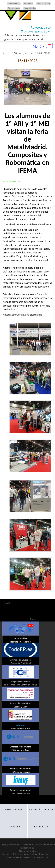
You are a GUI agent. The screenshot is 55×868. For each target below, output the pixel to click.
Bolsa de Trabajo (44, 4)
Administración (30, 8)
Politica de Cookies (44, 854)
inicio (7, 53)
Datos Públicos (14, 4)
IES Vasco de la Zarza (29, 845)
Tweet (33, 619)
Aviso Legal (29, 854)
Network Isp (29, 848)
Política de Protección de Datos (21, 857)
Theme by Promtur (27, 851)
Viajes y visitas (24, 53)
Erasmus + (28, 4)
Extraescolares (14, 8)
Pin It (7, 603)
